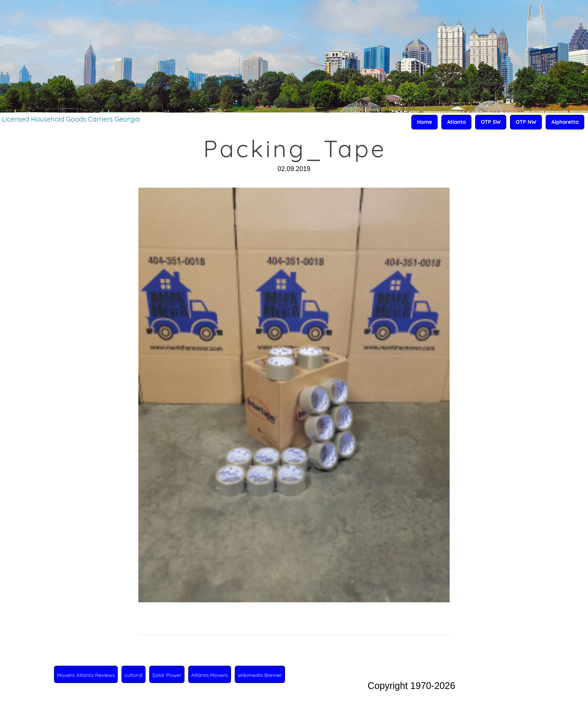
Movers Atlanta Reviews (86, 675)
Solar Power (167, 675)
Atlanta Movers (210, 675)
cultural (133, 675)
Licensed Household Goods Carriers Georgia (71, 119)
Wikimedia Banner (260, 675)
